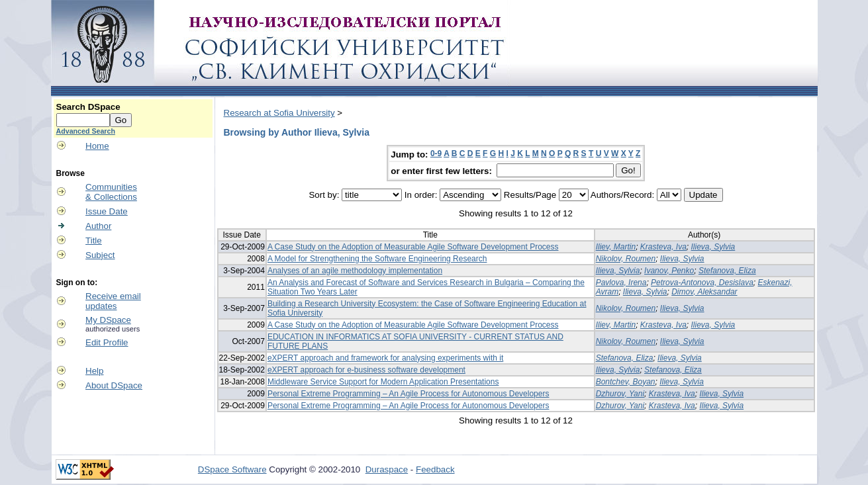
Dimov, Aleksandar (704, 292)
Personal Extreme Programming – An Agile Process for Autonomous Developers (409, 394)
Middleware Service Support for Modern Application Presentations (383, 382)
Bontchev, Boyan (626, 382)
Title (94, 241)
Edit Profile (107, 342)
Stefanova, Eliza (727, 271)
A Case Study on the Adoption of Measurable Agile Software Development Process (413, 247)
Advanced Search (86, 131)
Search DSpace (88, 107)
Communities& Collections (111, 192)
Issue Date (107, 211)
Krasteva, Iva (663, 247)
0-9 (436, 154)
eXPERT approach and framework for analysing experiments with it (385, 358)
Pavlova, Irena (621, 283)
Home (97, 146)
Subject (100, 255)
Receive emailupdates (113, 301)
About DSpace (114, 385)
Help (94, 371)
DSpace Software (232, 469)
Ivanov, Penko (669, 271)
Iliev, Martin (616, 247)
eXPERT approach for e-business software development (366, 370)
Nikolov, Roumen (626, 259)
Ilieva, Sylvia (713, 247)
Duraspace (387, 469)
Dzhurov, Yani (620, 394)
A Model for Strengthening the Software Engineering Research (377, 259)
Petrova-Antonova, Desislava (702, 283)
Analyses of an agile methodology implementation (355, 271)
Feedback (435, 469)
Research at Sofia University (279, 113)
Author (98, 226)
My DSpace (108, 320)
